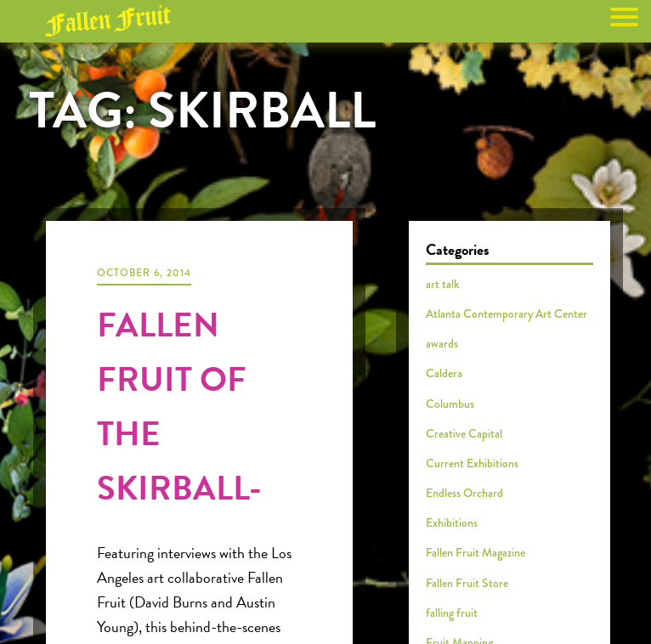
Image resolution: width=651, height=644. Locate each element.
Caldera (444, 373)
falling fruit (452, 613)
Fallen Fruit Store (467, 583)
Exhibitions (452, 523)
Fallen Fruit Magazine (476, 552)
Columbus (450, 404)
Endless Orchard (464, 493)
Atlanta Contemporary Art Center (507, 314)
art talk (443, 284)
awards (442, 343)
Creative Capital (464, 433)
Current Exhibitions (472, 463)
